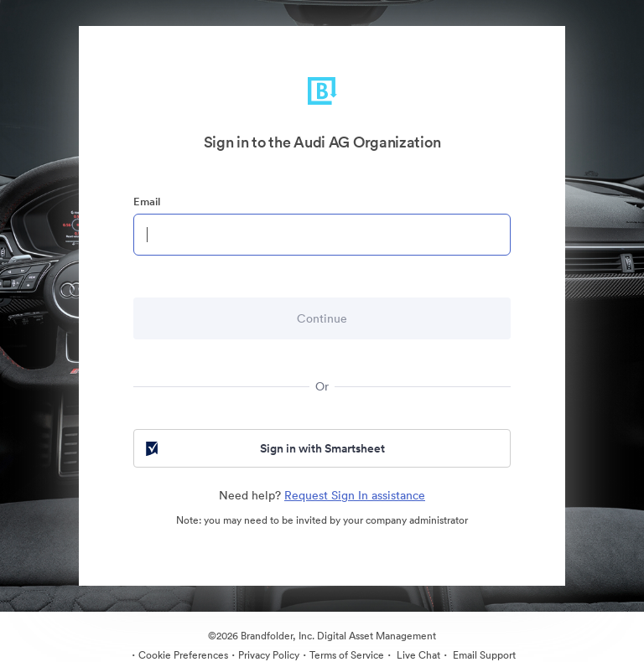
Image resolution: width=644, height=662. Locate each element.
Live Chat (417, 655)
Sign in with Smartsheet (264, 448)
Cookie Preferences (183, 655)
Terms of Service (347, 655)
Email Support (483, 655)
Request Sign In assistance (355, 495)
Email (147, 202)
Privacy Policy (269, 655)
